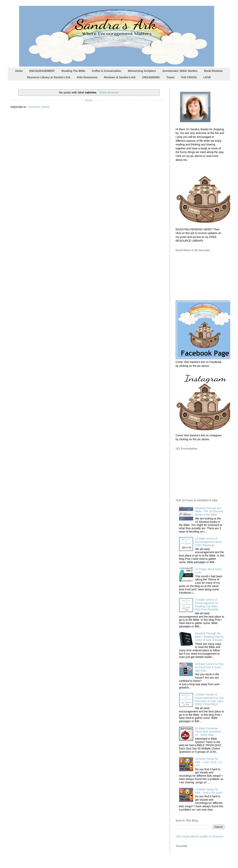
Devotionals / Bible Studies (180, 71)
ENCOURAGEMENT (42, 71)
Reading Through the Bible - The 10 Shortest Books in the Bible (209, 511)
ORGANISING (151, 77)
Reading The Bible (73, 71)
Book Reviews (213, 71)
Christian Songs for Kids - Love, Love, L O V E (209, 762)
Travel (170, 77)
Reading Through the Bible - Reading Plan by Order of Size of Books (209, 637)
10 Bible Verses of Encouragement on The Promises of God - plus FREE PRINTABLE (209, 699)
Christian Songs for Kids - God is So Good (209, 791)
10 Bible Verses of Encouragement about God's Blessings (209, 542)
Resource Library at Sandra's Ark (49, 77)
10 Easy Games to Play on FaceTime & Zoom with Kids (209, 667)
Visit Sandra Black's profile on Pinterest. (200, 836)
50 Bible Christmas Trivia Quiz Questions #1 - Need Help (208, 732)
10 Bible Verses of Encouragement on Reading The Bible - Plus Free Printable (207, 605)
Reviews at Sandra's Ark (120, 77)
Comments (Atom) (38, 107)
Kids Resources (87, 77)
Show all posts (109, 92)
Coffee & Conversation (107, 71)
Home (19, 71)
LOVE (207, 77)
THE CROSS (189, 77)
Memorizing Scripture (142, 71)
